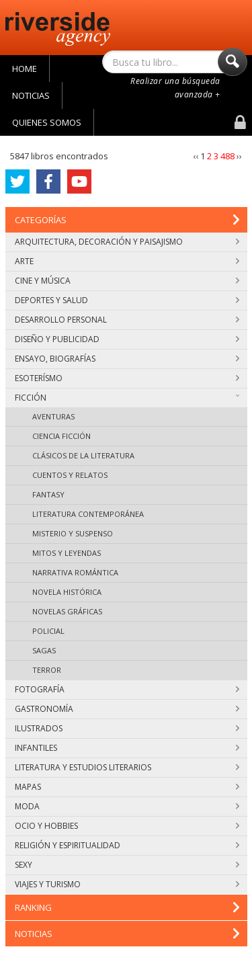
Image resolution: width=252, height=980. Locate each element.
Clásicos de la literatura (83, 455)
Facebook (48, 184)
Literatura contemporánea (88, 514)
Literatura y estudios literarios (127, 767)
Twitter (17, 185)
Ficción (127, 398)
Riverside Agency (58, 29)
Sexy (127, 865)
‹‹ (197, 156)
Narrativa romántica (75, 572)
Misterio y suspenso (73, 533)
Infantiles (127, 748)
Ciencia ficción (61, 436)
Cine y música (127, 281)
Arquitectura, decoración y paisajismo (127, 242)
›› (239, 156)
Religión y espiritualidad (127, 845)
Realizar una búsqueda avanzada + (175, 88)
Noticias (31, 95)
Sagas (44, 650)
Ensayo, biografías (127, 359)
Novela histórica (67, 592)
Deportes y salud (127, 300)
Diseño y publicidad (127, 339)
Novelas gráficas (67, 611)
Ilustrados (127, 728)
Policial (48, 631)
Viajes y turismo (127, 884)
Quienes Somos (47, 122)
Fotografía (127, 689)
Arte (127, 261)
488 (227, 156)
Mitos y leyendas (67, 553)
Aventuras (53, 416)
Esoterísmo (127, 378)
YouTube (79, 185)
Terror (47, 670)
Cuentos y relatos (70, 475)
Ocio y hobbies (127, 826)
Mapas (127, 787)
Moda (127, 806)
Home (25, 69)
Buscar (233, 65)
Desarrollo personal (127, 320)
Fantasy (48, 494)
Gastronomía (127, 709)
